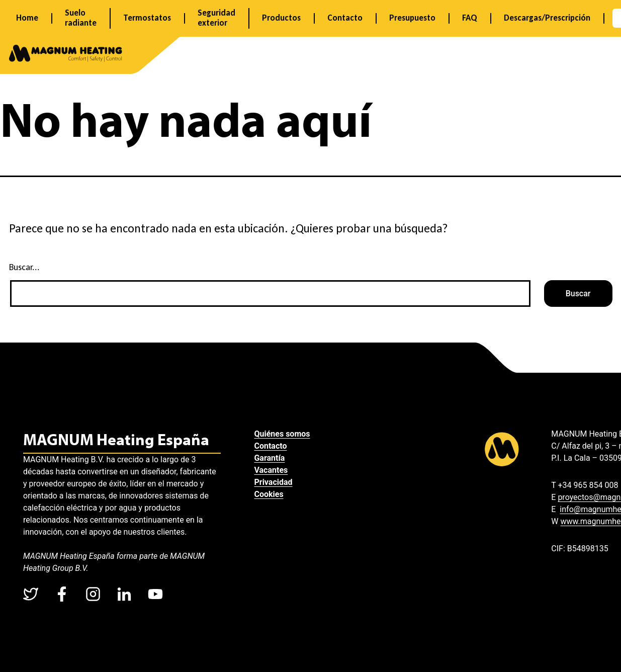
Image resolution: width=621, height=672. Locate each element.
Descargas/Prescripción (547, 18)
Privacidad (276, 482)
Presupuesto (412, 18)
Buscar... (24, 267)
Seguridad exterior (216, 18)
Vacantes (274, 470)
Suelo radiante (81, 18)
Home (27, 18)
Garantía (272, 458)
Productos (281, 18)
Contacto (345, 18)
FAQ (470, 18)
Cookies (272, 494)
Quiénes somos (285, 434)
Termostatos (147, 18)
